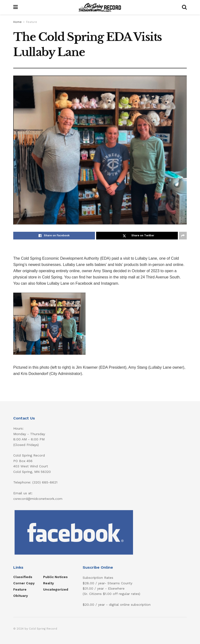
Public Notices (55, 577)
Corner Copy (24, 583)
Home (17, 22)
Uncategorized (56, 589)
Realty (49, 583)
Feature (32, 22)
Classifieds (23, 577)
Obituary (21, 596)
